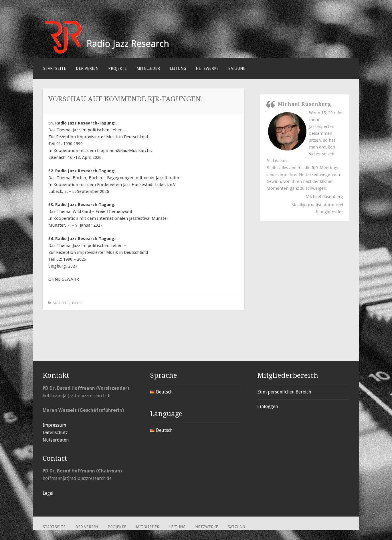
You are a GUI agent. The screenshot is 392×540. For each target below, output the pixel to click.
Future (78, 303)
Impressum (54, 425)
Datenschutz (55, 433)
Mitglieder (148, 68)
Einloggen (268, 407)
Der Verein (87, 68)
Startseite (55, 68)
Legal (48, 493)
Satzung (237, 68)
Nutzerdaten (56, 440)
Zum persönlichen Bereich (284, 392)
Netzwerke (207, 68)
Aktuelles (62, 303)
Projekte (117, 68)
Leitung (178, 68)
